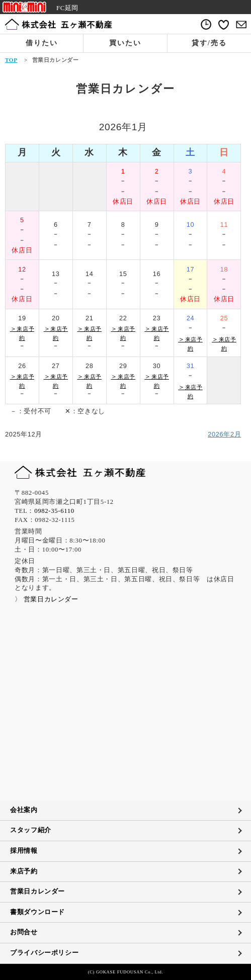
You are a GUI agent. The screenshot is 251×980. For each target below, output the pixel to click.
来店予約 (24, 871)
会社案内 (24, 810)
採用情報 (24, 851)
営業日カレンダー (37, 892)
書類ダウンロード (37, 912)
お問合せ (24, 932)
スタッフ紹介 (31, 830)
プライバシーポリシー (44, 953)
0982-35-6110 (54, 511)
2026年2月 (224, 434)
